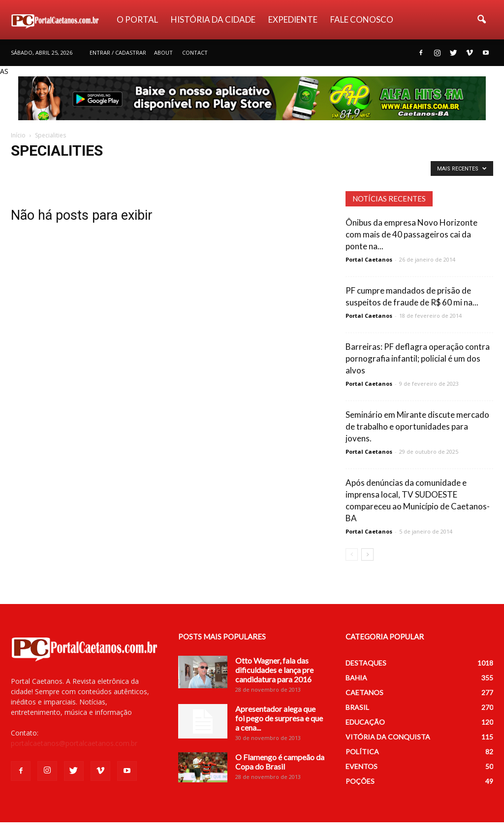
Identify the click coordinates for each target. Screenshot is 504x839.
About (163, 52)
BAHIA (356, 678)
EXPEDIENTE (293, 19)
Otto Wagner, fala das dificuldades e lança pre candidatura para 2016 (274, 670)
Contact (195, 52)
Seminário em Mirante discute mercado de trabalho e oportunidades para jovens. (417, 426)
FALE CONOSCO (362, 19)
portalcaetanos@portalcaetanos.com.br (74, 743)
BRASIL (357, 707)
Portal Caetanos (369, 259)
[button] (481, 20)
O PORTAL (137, 19)
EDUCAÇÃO (365, 722)
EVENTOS (362, 766)
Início (18, 135)
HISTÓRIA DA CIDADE (213, 19)
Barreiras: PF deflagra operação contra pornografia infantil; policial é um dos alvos (418, 358)
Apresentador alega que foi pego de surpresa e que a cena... (279, 718)
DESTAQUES (366, 663)
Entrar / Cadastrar (118, 52)
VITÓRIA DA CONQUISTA (388, 737)
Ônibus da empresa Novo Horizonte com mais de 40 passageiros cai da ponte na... (411, 234)
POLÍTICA (362, 752)
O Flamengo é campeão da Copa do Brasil (280, 762)
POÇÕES (360, 781)
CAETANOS (364, 692)
